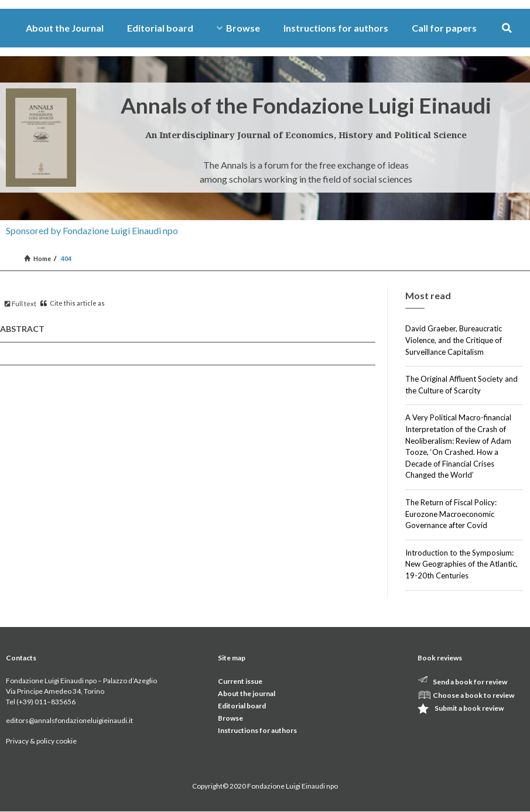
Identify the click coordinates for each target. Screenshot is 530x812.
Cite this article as (73, 303)
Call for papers (444, 28)
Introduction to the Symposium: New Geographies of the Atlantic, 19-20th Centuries (461, 564)
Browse (238, 28)
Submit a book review (469, 708)
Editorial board (160, 28)
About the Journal (65, 28)
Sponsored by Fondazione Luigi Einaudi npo (92, 230)
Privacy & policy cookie (41, 741)
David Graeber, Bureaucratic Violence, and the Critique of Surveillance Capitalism (454, 340)
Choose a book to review (473, 695)
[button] (507, 28)
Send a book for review (470, 682)
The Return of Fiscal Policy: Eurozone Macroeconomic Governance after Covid (451, 514)
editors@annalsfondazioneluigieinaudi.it (69, 720)
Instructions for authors (336, 28)
